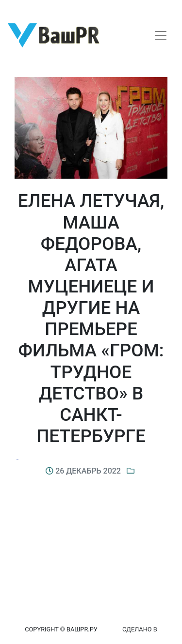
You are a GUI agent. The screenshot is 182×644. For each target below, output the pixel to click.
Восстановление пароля (96, 8)
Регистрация (26, 8)
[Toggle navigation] (161, 35)
